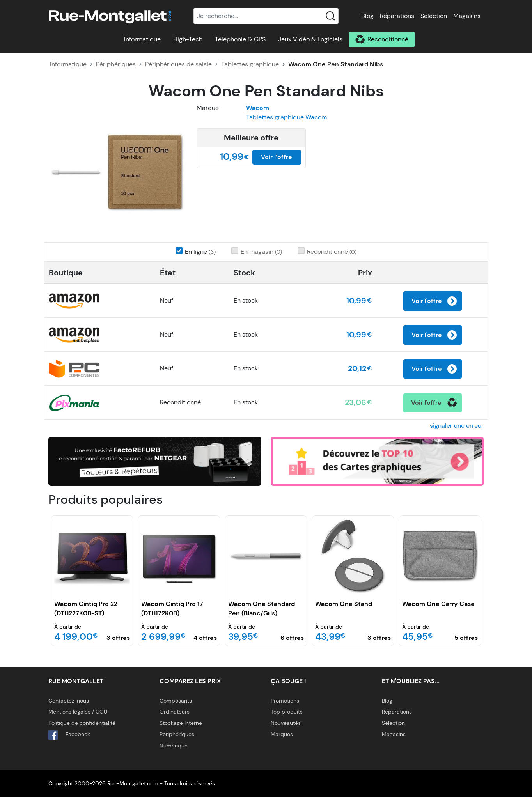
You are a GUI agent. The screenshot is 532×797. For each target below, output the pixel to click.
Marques (282, 734)
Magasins (467, 16)
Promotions (285, 701)
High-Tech (188, 39)
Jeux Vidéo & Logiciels (310, 39)
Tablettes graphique (250, 64)
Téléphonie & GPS (240, 39)
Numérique (174, 746)
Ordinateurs (175, 712)
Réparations (397, 16)
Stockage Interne (181, 723)
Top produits (287, 712)
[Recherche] (266, 16)
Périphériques (116, 64)
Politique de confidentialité (82, 723)
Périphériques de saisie (178, 64)
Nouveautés (286, 723)
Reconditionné (388, 39)
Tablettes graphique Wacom (286, 117)
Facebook (69, 735)
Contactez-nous (69, 701)
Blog (367, 16)
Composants (176, 701)
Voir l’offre (277, 157)
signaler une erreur (457, 426)
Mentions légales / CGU (78, 712)
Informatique (142, 39)
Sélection (434, 16)
